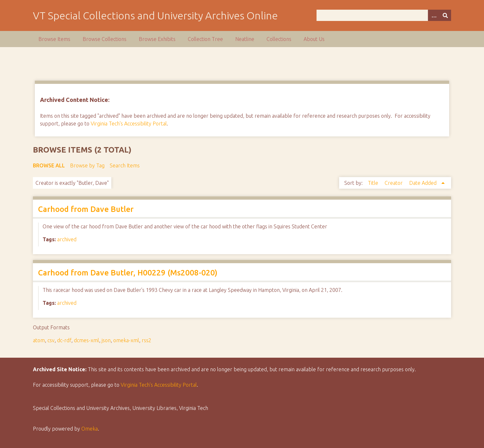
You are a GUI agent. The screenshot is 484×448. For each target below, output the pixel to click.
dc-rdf (64, 340)
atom (39, 340)
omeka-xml (126, 340)
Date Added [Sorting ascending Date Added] (423, 183)
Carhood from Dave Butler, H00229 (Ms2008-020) (128, 273)
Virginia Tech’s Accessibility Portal (159, 385)
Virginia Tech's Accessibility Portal (129, 124)
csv (51, 340)
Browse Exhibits (157, 39)
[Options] (434, 15)
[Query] (384, 15)
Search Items (125, 165)
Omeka (90, 429)
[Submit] (445, 15)
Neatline (245, 39)
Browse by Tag (87, 165)
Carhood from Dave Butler (86, 209)
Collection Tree (205, 39)
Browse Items (54, 39)
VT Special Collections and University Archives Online (155, 15)
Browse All (49, 165)
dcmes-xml (86, 340)
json (106, 340)
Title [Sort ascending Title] (374, 183)
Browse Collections (105, 39)
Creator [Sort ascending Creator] (394, 183)
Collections (279, 39)
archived (67, 239)
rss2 (146, 340)
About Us (314, 39)
